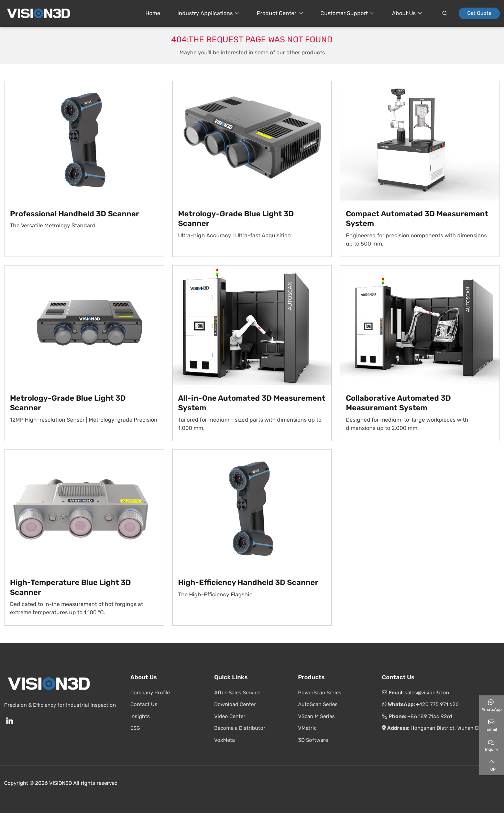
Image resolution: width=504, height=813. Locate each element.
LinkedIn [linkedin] (9, 721)
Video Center (230, 716)
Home (153, 13)
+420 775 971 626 (437, 704)
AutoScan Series (318, 704)
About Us (404, 13)
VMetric (307, 728)
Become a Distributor (240, 728)
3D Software (313, 740)
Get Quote (479, 13)
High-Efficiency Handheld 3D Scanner (248, 582)
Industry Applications (205, 13)
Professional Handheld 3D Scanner (75, 214)
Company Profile (150, 693)
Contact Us (144, 704)
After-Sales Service (237, 693)
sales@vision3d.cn (427, 693)
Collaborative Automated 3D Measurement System (398, 403)
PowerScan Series (320, 693)
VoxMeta (224, 740)
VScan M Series (316, 716)
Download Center (235, 704)
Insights (140, 716)
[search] (445, 13)
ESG (135, 728)
